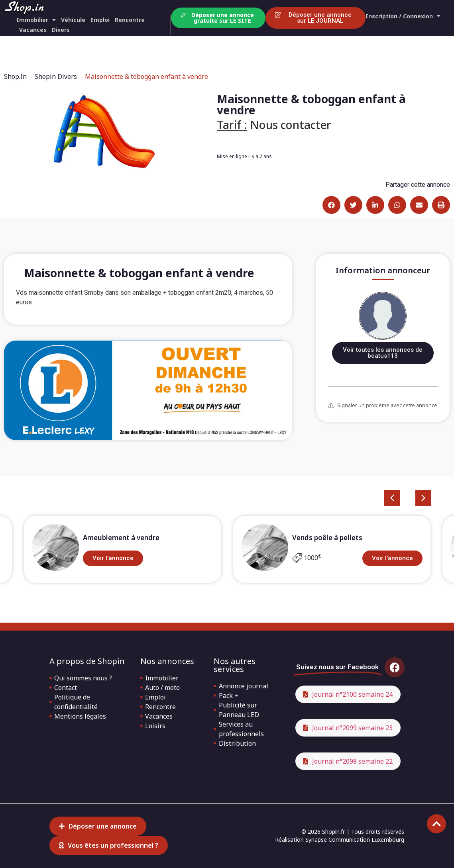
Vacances (33, 30)
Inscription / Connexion (403, 16)
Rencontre (130, 20)
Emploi (100, 20)
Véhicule (73, 20)
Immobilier (36, 20)
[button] (331, 205)
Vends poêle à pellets (327, 538)
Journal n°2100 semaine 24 (352, 694)
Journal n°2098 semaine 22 (352, 761)
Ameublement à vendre (121, 538)
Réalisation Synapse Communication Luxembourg (340, 840)
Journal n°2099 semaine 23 (352, 728)
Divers (61, 30)
